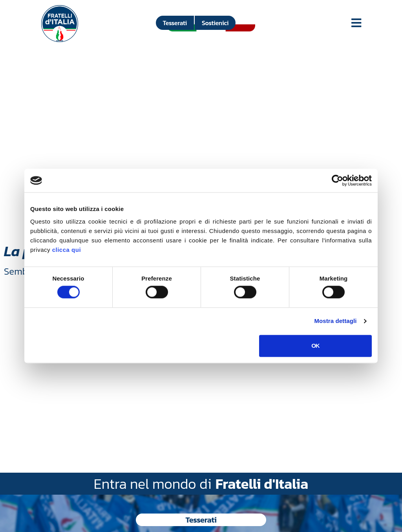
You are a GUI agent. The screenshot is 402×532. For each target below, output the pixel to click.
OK (315, 346)
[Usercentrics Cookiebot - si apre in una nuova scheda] (337, 180)
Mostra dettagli (335, 321)
